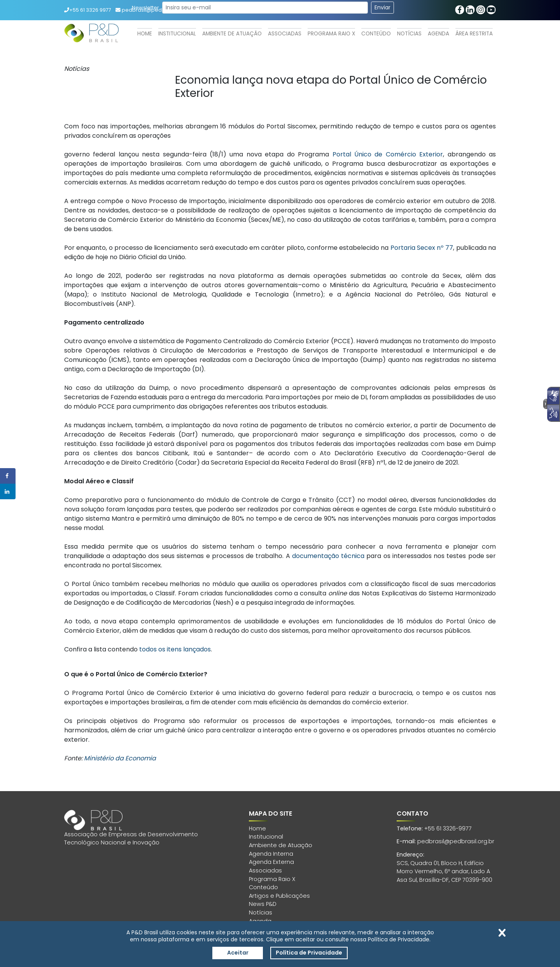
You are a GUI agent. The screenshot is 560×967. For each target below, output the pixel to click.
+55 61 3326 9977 (88, 10)
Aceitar (238, 953)
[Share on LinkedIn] (8, 491)
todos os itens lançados (175, 649)
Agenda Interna (271, 854)
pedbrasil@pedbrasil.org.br (456, 841)
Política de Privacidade (309, 953)
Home (145, 34)
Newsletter (145, 8)
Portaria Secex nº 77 (422, 248)
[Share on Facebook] (8, 476)
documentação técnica (328, 556)
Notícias (409, 34)
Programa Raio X (331, 34)
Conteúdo (376, 34)
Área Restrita (474, 34)
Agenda (438, 34)
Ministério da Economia (120, 758)
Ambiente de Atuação (232, 34)
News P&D (263, 904)
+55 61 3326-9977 (448, 828)
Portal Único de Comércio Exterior (388, 154)
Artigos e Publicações (279, 896)
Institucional (177, 34)
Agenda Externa (271, 862)
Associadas (285, 34)
